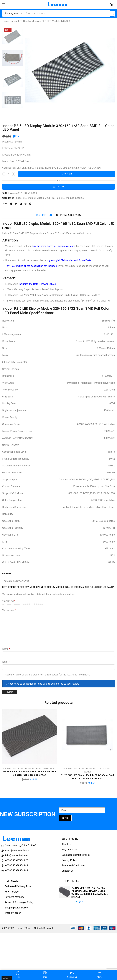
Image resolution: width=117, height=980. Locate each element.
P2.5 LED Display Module (35, 224)
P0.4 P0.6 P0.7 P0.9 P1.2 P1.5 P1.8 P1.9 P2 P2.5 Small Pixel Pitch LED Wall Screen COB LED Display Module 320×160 (90, 894)
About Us (67, 846)
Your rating (9, 602)
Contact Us (68, 872)
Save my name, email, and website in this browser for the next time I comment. (48, 675)
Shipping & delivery (69, 216)
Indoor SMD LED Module (46, 770)
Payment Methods (15, 899)
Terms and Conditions (73, 867)
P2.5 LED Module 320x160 (56, 21)
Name (6, 650)
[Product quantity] (9, 174)
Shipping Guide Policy (16, 909)
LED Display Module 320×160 (47, 309)
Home (6, 21)
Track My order (13, 915)
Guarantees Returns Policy (76, 857)
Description (44, 216)
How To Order (12, 893)
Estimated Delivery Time (18, 888)
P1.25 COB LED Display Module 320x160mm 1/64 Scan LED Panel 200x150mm (87, 778)
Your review (9, 611)
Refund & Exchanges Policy (19, 904)
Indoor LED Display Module (25, 21)
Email (6, 663)
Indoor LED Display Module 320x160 (35, 199)
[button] (4, 4)
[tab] (44, 216)
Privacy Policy (69, 862)
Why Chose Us (69, 851)
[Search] (111, 13)
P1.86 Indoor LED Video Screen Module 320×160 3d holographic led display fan (30, 775)
